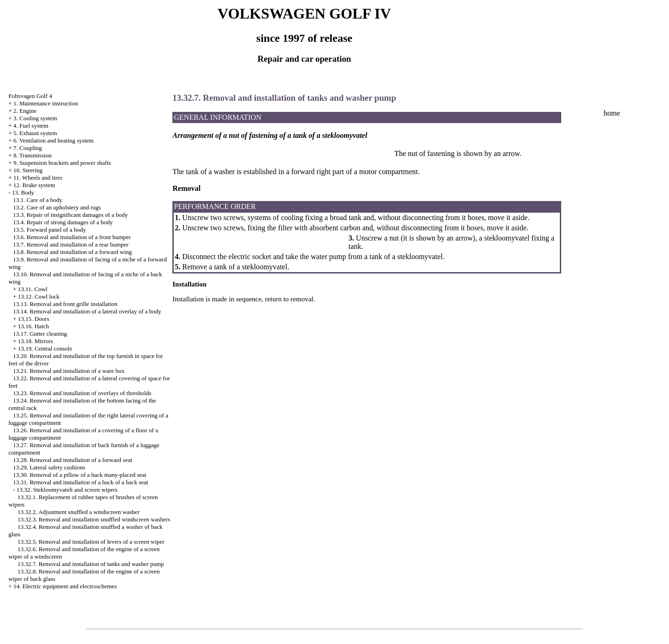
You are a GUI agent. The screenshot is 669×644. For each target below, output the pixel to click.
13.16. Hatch (33, 326)
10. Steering (28, 170)
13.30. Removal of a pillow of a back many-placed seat (80, 475)
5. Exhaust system (35, 133)
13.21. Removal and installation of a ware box (69, 371)
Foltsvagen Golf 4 (30, 96)
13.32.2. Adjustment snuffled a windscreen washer (79, 512)
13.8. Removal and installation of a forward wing (72, 252)
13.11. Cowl (32, 289)
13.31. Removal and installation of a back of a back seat (81, 482)
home (612, 113)
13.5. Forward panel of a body (49, 230)
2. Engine (25, 111)
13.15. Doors (33, 319)
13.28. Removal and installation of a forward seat (73, 460)
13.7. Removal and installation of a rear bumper (71, 244)
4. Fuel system (31, 126)
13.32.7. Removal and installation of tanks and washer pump (91, 564)
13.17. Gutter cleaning (40, 334)
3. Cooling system (35, 118)
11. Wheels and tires (38, 178)
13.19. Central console (45, 348)
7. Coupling (28, 148)
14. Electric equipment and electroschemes (65, 586)
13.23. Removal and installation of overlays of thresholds (82, 393)
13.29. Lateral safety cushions (49, 467)
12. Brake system (34, 185)
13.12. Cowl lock (39, 296)
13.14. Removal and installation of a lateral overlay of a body (87, 311)
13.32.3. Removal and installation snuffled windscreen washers (94, 519)
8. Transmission (33, 155)
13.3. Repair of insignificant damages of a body (70, 215)
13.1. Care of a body (38, 200)
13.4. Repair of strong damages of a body (63, 222)
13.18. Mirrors (35, 341)
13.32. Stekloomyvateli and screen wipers (67, 490)
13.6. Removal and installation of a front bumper (72, 237)
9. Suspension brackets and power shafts (62, 163)
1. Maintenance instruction (46, 103)
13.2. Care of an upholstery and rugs (57, 207)
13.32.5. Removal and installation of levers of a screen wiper (91, 542)
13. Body (23, 192)
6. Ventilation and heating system (54, 140)
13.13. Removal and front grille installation (65, 304)
